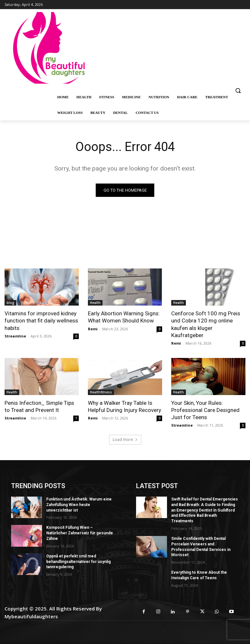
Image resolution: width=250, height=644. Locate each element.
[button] (238, 91)
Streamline (15, 336)
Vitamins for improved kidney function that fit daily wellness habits (41, 321)
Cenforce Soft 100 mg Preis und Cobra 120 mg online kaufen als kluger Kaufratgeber (206, 324)
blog (10, 303)
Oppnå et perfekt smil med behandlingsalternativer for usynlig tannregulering (78, 562)
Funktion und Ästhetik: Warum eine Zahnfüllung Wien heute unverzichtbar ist (79, 505)
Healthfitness (101, 392)
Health (95, 303)
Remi (93, 329)
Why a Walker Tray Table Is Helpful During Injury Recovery (125, 406)
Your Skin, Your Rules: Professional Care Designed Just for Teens (205, 410)
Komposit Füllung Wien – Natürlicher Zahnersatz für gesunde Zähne (80, 533)
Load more (125, 439)
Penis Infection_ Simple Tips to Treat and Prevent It (39, 406)
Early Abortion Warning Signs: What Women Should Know (124, 317)
